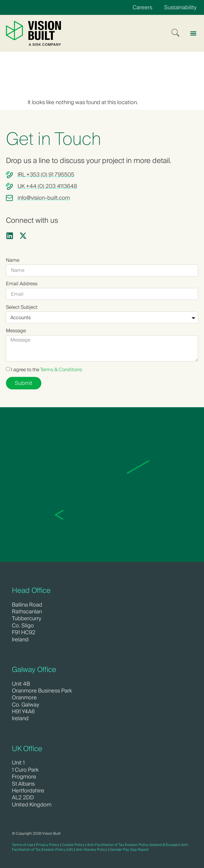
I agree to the (47, 370)
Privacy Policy (48, 845)
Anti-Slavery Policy (91, 849)
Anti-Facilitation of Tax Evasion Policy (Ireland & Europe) (133, 845)
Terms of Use (23, 845)
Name (13, 260)
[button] (193, 33)
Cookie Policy (73, 845)
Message (16, 331)
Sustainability (180, 7)
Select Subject (22, 307)
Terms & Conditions (61, 370)
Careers (142, 7)
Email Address (22, 284)
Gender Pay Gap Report (129, 849)
